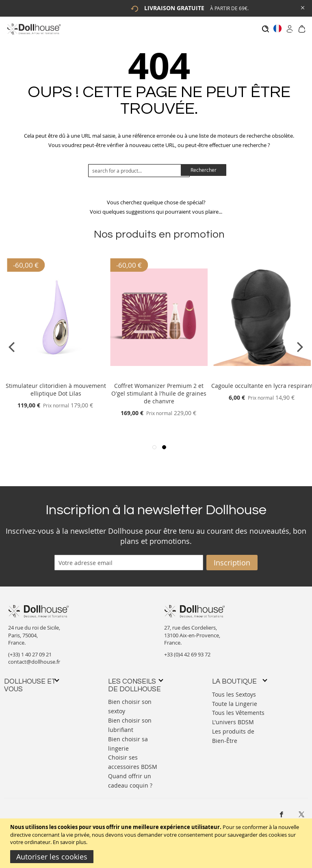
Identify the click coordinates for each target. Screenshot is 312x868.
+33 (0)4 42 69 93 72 (187, 650)
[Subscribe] (232, 558)
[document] (157, 843)
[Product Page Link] (56, 372)
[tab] (31, 681)
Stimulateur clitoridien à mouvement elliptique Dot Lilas (56, 386)
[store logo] (34, 29)
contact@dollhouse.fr (34, 658)
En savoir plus (69, 842)
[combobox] (139, 167)
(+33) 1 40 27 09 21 (30, 650)
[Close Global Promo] (302, 7)
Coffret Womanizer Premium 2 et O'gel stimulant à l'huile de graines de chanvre (159, 390)
